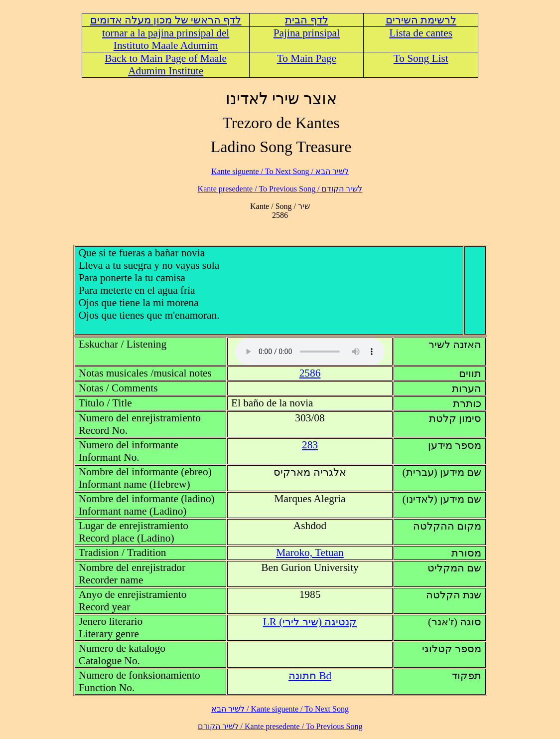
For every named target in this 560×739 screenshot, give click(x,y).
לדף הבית (306, 20)
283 (310, 445)
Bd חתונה (310, 676)
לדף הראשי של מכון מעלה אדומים (166, 20)
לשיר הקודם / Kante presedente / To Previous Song (280, 189)
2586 (310, 373)
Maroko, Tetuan (310, 553)
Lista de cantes (421, 33)
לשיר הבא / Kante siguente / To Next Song (280, 171)
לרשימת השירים (421, 20)
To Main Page (307, 58)
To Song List (421, 58)
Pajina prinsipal (307, 33)
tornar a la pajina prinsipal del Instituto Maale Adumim (166, 39)
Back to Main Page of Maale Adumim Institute (166, 65)
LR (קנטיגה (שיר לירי (310, 622)
